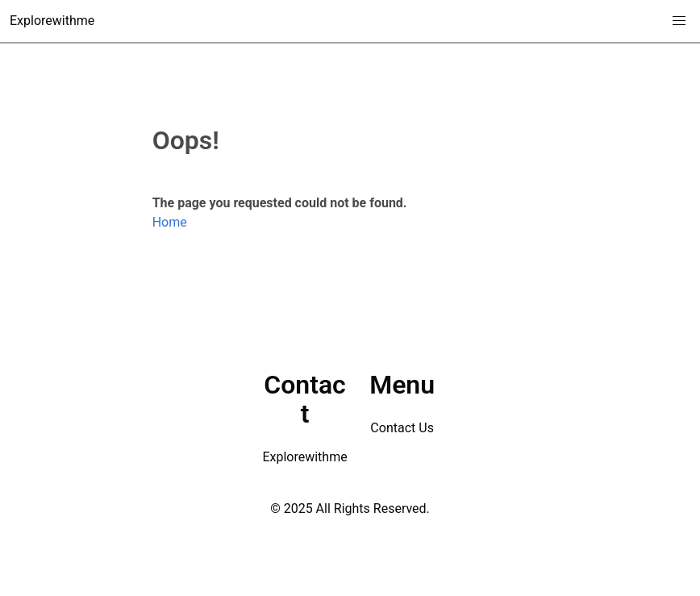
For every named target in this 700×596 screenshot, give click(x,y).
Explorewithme (52, 21)
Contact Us (402, 428)
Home (170, 222)
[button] (679, 21)
